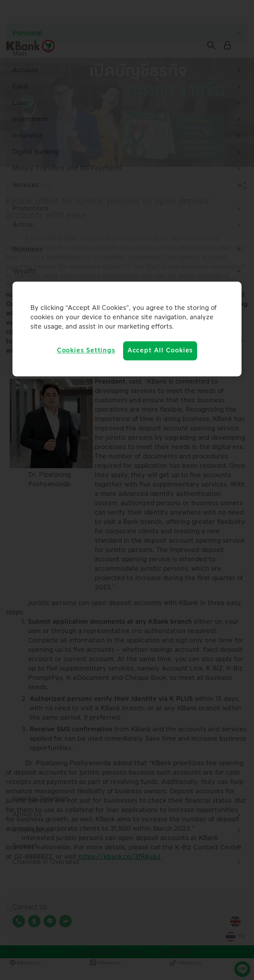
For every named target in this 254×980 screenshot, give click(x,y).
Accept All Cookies (160, 351)
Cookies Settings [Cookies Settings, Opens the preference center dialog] (86, 351)
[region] (127, 329)
